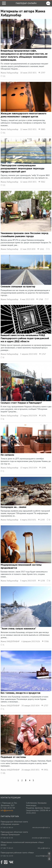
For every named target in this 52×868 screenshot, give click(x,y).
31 (3, 133)
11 (3, 76)
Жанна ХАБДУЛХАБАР (10, 641)
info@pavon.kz (7, 810)
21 (3, 185)
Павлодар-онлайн (26, 3)
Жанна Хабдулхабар (9, 73)
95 (3, 773)
